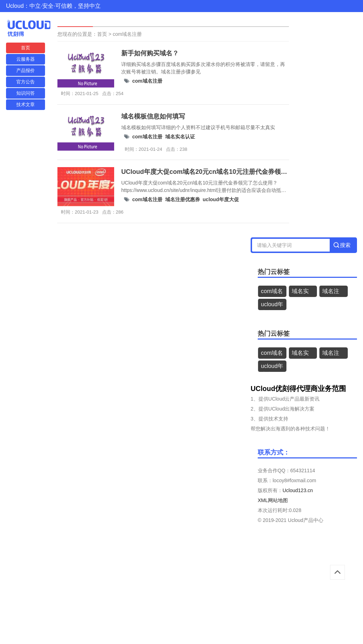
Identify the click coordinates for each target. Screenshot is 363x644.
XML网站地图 (273, 500)
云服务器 (26, 59)
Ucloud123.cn (298, 490)
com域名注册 (127, 34)
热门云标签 (274, 272)
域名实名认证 (180, 137)
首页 (26, 48)
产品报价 (26, 70)
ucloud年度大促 (221, 199)
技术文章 (26, 104)
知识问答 (26, 93)
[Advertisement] (181, 593)
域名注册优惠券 (183, 199)
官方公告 (26, 82)
